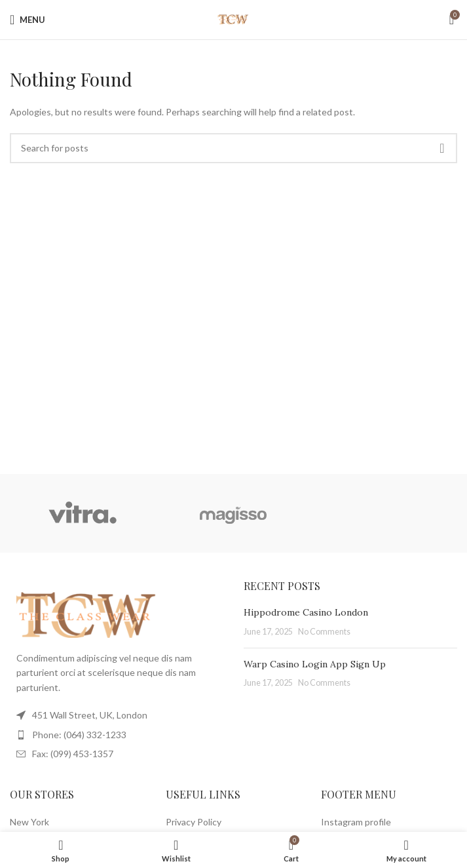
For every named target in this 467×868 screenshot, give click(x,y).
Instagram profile (356, 822)
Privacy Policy (194, 822)
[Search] (233, 148)
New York (29, 822)
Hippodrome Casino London (306, 612)
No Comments (324, 632)
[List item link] (117, 735)
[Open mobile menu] (28, 20)
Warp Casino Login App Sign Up (315, 664)
